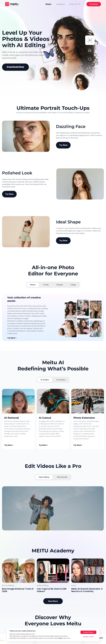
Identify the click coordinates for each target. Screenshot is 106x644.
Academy (60, 4)
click (60, 638)
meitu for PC (75, 4)
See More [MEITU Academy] (53, 601)
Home (48, 4)
